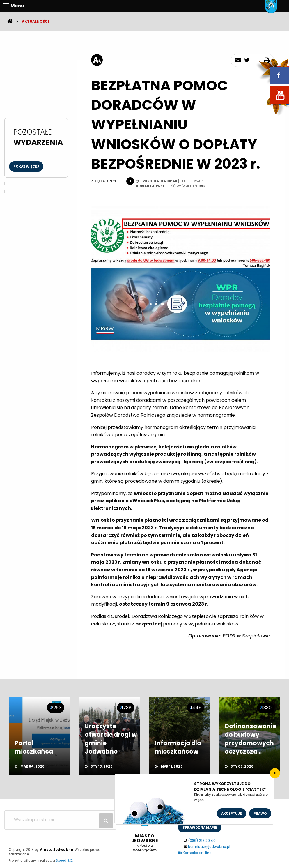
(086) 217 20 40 (202, 841)
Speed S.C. (64, 860)
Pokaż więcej (26, 167)
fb (272, 71)
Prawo (260, 814)
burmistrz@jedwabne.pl (209, 847)
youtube (272, 104)
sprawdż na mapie (200, 828)
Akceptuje (232, 814)
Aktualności (35, 21)
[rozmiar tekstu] (97, 60)
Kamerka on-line (195, 853)
